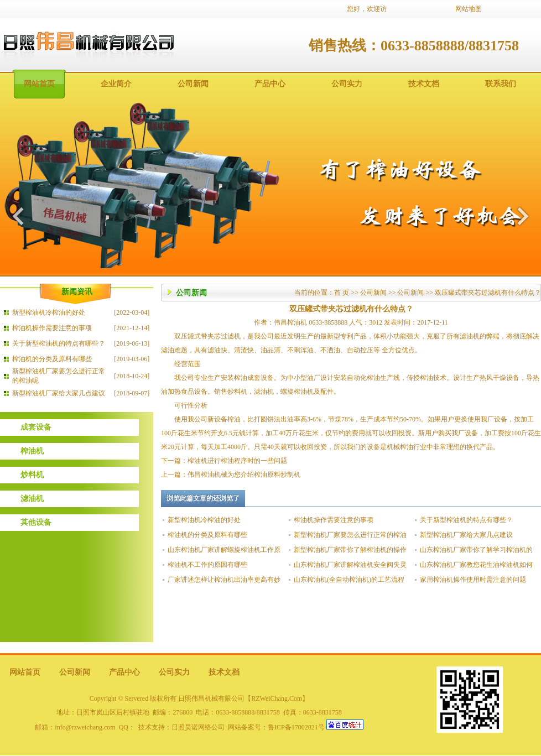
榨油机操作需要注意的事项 (52, 328)
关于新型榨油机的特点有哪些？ (59, 343)
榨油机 (32, 451)
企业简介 (116, 84)
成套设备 (36, 427)
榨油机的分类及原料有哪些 (52, 359)
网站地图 (469, 9)
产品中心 (270, 84)
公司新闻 (193, 84)
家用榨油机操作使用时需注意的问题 (473, 580)
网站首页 (39, 84)
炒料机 (32, 475)
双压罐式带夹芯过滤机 (207, 336)
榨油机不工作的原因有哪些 (207, 565)
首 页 (342, 293)
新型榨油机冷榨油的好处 (49, 312)
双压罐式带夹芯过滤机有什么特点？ (488, 293)
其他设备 (36, 522)
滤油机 (32, 499)
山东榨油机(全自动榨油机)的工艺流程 (349, 580)
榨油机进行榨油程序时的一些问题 (237, 461)
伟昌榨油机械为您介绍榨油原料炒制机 (244, 475)
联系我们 (501, 84)
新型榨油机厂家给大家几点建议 (59, 393)
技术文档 (424, 84)
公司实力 (347, 84)
